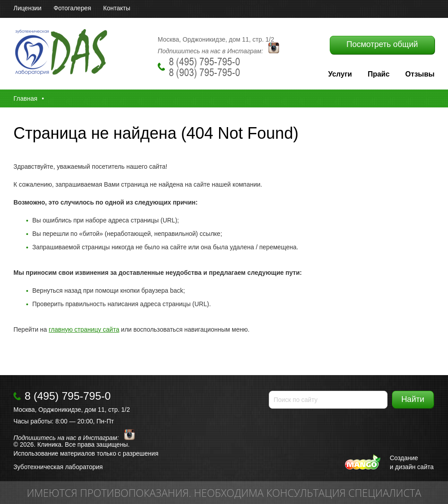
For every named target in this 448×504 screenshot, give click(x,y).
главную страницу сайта (84, 329)
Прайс (379, 74)
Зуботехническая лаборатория (58, 467)
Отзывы (420, 74)
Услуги (340, 74)
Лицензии (27, 8)
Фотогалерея (72, 8)
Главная (25, 98)
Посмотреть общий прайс (382, 47)
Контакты (116, 8)
